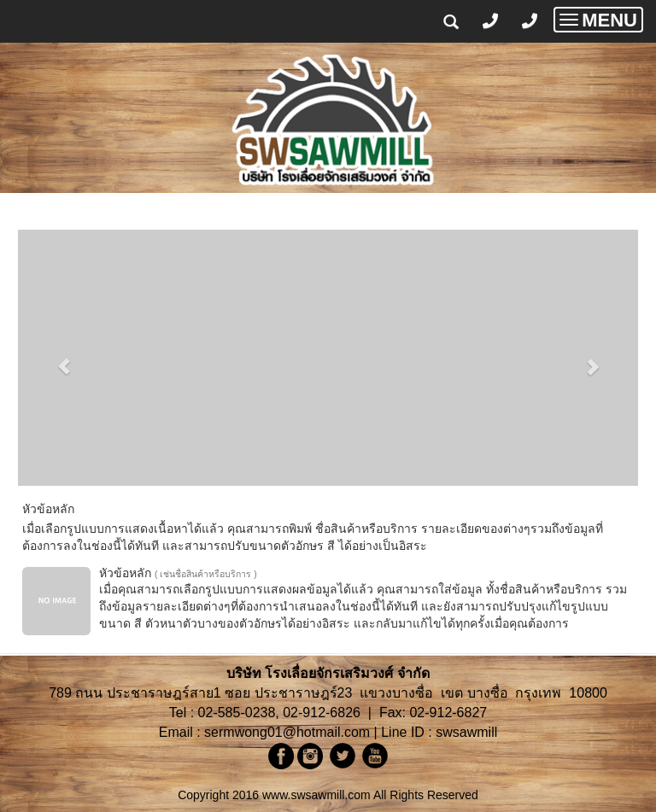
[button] (64, 358)
